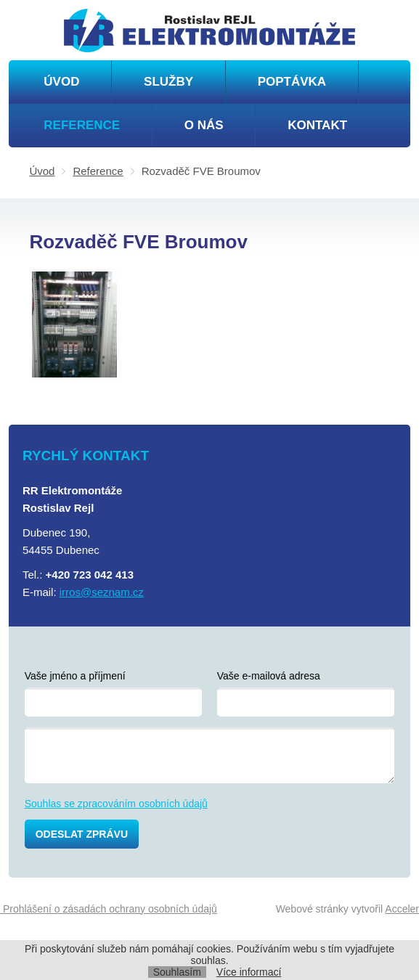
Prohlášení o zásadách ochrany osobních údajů (109, 909)
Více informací (249, 972)
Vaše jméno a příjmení (75, 676)
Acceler (402, 909)
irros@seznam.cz (102, 592)
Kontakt (317, 125)
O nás (204, 125)
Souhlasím (177, 972)
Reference (82, 125)
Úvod (61, 82)
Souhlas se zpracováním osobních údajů (116, 804)
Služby (168, 82)
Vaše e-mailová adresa (269, 676)
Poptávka (292, 82)
